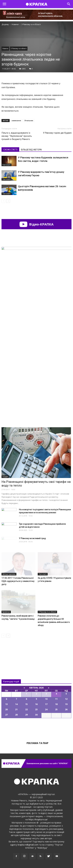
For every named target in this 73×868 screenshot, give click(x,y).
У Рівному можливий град (32, 538)
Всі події (36, 728)
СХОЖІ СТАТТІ (10, 150)
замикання (16, 120)
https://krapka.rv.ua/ (38, 819)
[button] (69, 4)
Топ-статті (6, 165)
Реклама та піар (37, 743)
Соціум (5, 477)
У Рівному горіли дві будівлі (57, 133)
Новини (5, 48)
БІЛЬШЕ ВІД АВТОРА (31, 150)
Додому (5, 24)
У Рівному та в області (19, 48)
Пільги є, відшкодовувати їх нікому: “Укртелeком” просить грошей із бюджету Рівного (17, 136)
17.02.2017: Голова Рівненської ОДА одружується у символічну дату (18, 581)
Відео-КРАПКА (36, 224)
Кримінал (6, 612)
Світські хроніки (9, 574)
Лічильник (29, 120)
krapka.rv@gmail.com (28, 845)
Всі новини (11, 652)
